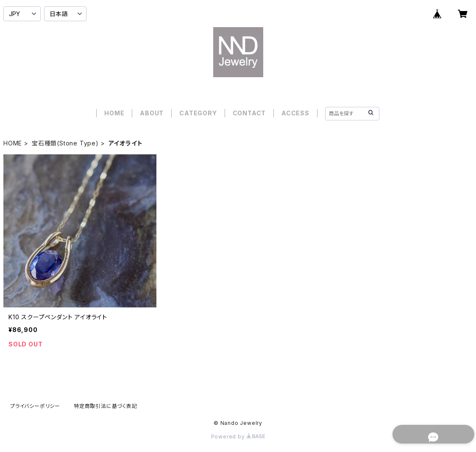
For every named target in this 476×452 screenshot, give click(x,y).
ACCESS (295, 113)
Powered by (238, 437)
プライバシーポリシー (35, 406)
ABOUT (152, 113)
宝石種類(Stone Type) (65, 143)
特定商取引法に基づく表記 (106, 406)
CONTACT (249, 113)
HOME (114, 113)
